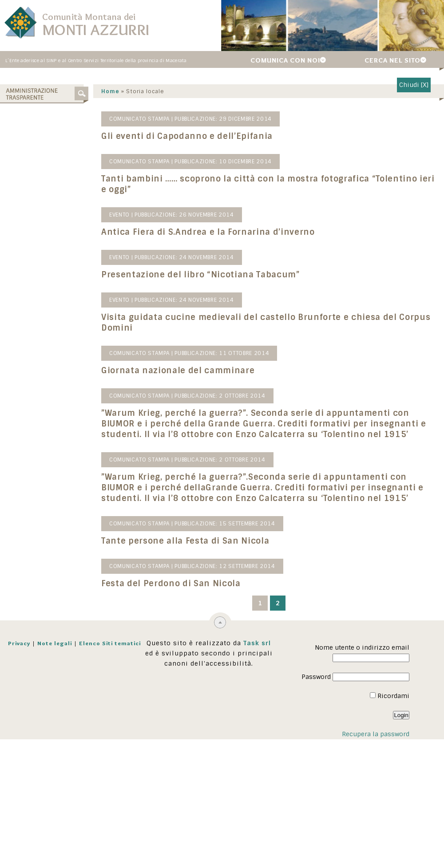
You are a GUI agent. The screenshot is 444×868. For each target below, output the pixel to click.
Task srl (257, 643)
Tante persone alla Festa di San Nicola (181, 541)
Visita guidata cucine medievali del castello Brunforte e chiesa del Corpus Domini (261, 323)
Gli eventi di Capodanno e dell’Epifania (182, 137)
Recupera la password (376, 734)
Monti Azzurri (96, 30)
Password (316, 677)
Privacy (19, 643)
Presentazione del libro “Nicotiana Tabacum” (196, 275)
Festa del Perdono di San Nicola (166, 584)
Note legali (55, 643)
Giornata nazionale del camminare (173, 371)
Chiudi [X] (414, 85)
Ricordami (390, 696)
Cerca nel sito (392, 60)
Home (106, 92)
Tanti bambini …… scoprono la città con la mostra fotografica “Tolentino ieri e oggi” (264, 185)
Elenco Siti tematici (110, 643)
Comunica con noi (285, 60)
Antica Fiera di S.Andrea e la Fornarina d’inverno (204, 233)
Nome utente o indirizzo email (362, 648)
